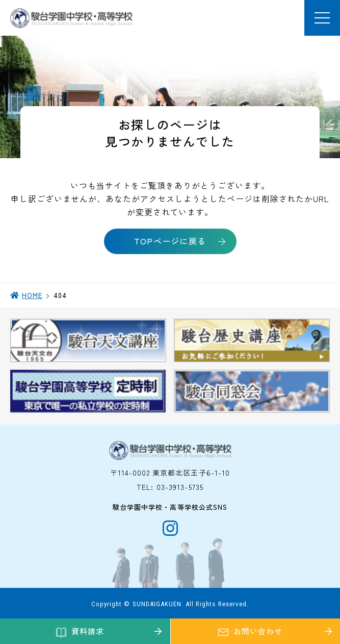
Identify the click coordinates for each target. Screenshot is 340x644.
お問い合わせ (258, 631)
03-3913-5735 (180, 487)
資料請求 (88, 631)
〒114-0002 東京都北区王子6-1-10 (170, 473)
